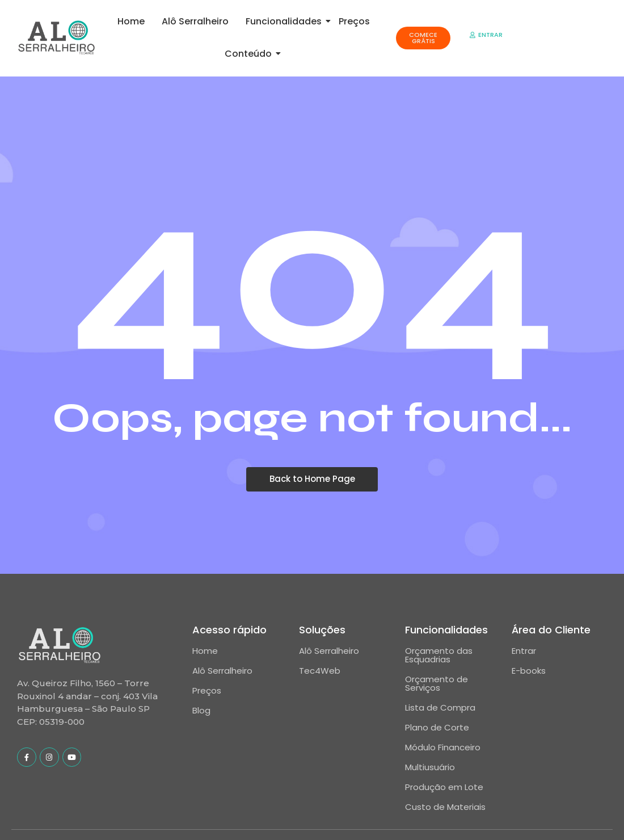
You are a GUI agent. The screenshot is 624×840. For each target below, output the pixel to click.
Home (131, 21)
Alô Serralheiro (195, 21)
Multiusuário (430, 767)
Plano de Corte (437, 727)
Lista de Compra (440, 707)
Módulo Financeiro (443, 747)
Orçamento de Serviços (437, 683)
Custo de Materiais (445, 807)
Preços (354, 21)
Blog (201, 710)
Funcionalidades (286, 21)
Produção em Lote (444, 787)
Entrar (524, 651)
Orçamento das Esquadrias (439, 655)
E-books (529, 671)
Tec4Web (320, 671)
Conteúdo (250, 54)
